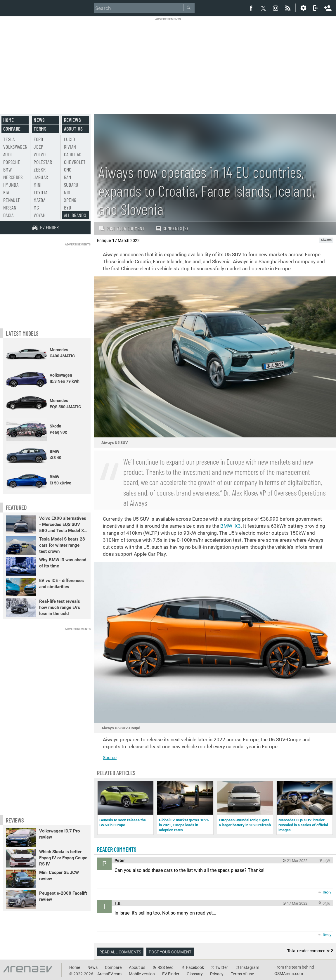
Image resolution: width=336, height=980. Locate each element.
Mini (38, 185)
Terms (40, 129)
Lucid (70, 139)
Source (110, 758)
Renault (12, 200)
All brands (75, 215)
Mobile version (142, 974)
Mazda (39, 200)
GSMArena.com (289, 974)
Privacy (217, 974)
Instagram (250, 967)
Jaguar (41, 177)
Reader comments (117, 849)
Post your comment (122, 228)
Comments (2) (171, 228)
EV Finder (171, 974)
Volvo (40, 154)
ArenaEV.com (109, 974)
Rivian (70, 147)
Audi (7, 154)
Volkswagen (15, 147)
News (39, 120)
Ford (38, 139)
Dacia (8, 215)
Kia (6, 192)
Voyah (40, 215)
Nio (67, 192)
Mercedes (13, 177)
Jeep (38, 147)
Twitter (221, 967)
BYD (68, 207)
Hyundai (11, 185)
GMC (68, 169)
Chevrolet (75, 162)
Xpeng (70, 200)
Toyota (40, 192)
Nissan (10, 207)
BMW (7, 169)
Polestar (43, 162)
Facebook (195, 967)
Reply (327, 892)
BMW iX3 (231, 526)
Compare (12, 129)
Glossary (195, 974)
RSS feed (166, 967)
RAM (68, 177)
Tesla (9, 139)
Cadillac (73, 154)
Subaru (71, 185)
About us (73, 129)
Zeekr (40, 169)
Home (8, 120)
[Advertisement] (168, 62)
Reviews (72, 120)
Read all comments (120, 952)
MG (36, 207)
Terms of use (242, 974)
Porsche (12, 162)
